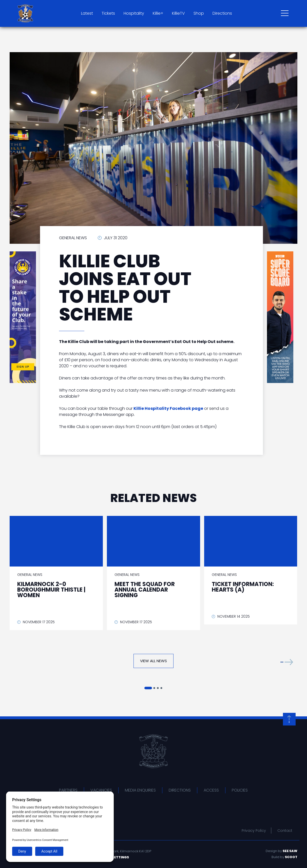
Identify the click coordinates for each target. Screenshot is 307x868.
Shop (199, 13)
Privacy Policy (254, 831)
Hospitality (134, 13)
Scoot (291, 857)
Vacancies (101, 790)
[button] (287, 662)
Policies (240, 790)
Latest (87, 13)
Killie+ (158, 13)
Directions (222, 13)
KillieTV (178, 13)
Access (211, 790)
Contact (285, 831)
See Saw (290, 851)
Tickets (108, 13)
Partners (68, 790)
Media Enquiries (140, 790)
